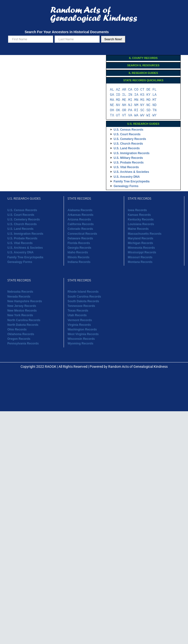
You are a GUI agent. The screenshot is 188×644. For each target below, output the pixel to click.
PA (130, 110)
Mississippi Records (142, 252)
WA (136, 116)
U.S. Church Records (128, 144)
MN (136, 100)
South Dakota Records (83, 301)
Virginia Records (79, 325)
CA (130, 90)
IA (136, 95)
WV (142, 116)
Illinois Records (78, 257)
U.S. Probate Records (129, 163)
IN (130, 95)
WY (155, 116)
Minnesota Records (141, 248)
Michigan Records (140, 243)
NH (124, 105)
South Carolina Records (84, 297)
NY (142, 105)
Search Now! (113, 39)
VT (124, 116)
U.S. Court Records (127, 134)
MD (118, 100)
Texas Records (78, 311)
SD (148, 110)
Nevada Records (19, 297)
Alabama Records (80, 210)
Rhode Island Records (83, 292)
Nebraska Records (20, 292)
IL (124, 95)
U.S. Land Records (127, 148)
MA (112, 100)
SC (142, 110)
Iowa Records (137, 210)
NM (136, 105)
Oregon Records (19, 339)
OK (118, 110)
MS (142, 100)
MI (130, 100)
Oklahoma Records (21, 334)
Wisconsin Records (81, 339)
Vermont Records (80, 320)
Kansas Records (139, 215)
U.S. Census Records (128, 130)
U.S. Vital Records (126, 167)
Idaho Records (78, 252)
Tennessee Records (81, 306)
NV (118, 105)
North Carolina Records (24, 320)
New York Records (20, 315)
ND (155, 105)
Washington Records (82, 329)
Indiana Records (79, 262)
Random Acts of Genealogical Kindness (138, 367)
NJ (130, 105)
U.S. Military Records (128, 158)
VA (130, 116)
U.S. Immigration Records (132, 153)
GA (112, 95)
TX (112, 116)
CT (142, 90)
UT (118, 116)
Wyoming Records (80, 343)
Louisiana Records (141, 224)
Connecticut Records (82, 234)
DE (148, 90)
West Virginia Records (83, 334)
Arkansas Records (80, 215)
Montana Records (140, 262)
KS (142, 95)
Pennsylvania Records (23, 343)
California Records (81, 224)
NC (148, 105)
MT (155, 100)
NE (112, 105)
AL (112, 90)
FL (155, 90)
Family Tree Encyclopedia (132, 181)
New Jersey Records (22, 306)
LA (155, 95)
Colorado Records (80, 229)
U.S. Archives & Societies (131, 172)
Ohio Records (17, 329)
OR (124, 110)
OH (112, 110)
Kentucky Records (141, 219)
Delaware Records (80, 238)
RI (136, 110)
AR (124, 90)
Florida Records (79, 243)
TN (155, 110)
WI (148, 116)
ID (118, 95)
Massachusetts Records (145, 234)
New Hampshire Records (25, 301)
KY (148, 95)
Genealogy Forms (126, 186)
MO (148, 100)
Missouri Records (140, 257)
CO (136, 90)
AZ (118, 90)
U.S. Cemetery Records (130, 139)
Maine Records (138, 229)
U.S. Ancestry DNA (127, 177)
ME (124, 100)
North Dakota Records (23, 325)
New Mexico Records (22, 311)
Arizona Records (79, 219)
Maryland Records (141, 238)
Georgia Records (79, 248)
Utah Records (77, 315)
